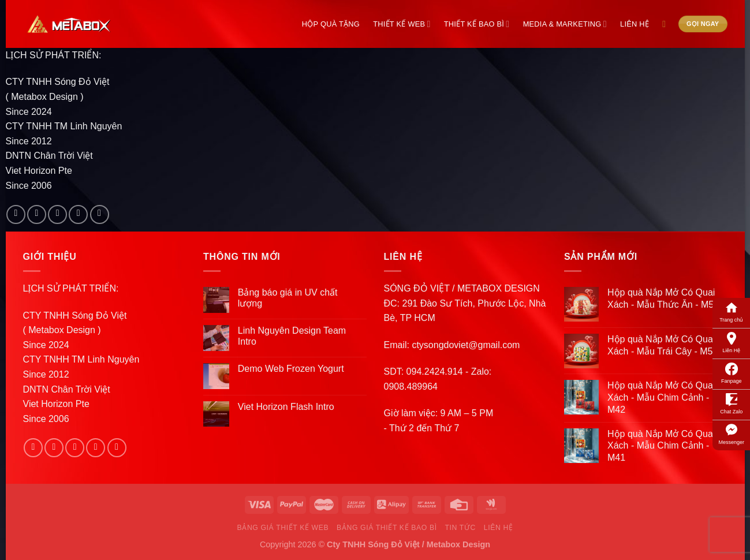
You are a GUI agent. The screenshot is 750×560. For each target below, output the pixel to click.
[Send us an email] (78, 214)
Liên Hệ (731, 342)
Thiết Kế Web (402, 24)
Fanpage (732, 372)
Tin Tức (460, 528)
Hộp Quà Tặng (331, 24)
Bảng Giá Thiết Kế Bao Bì (387, 528)
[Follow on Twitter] (57, 214)
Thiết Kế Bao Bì (477, 24)
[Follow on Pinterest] (100, 214)
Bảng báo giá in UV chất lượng (288, 298)
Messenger (731, 434)
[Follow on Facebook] (16, 214)
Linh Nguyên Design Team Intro (292, 336)
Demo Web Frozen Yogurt (291, 369)
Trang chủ (731, 311)
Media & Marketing (565, 24)
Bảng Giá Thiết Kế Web (283, 528)
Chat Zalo (731, 403)
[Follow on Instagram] (37, 214)
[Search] (667, 24)
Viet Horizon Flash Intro (286, 407)
